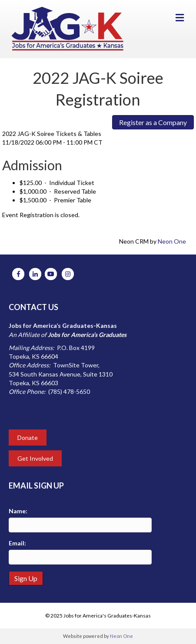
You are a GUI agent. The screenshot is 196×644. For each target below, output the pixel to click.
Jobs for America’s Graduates (87, 335)
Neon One (172, 241)
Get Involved (35, 458)
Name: (18, 511)
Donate (28, 438)
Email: (17, 543)
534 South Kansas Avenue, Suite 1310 (61, 374)
